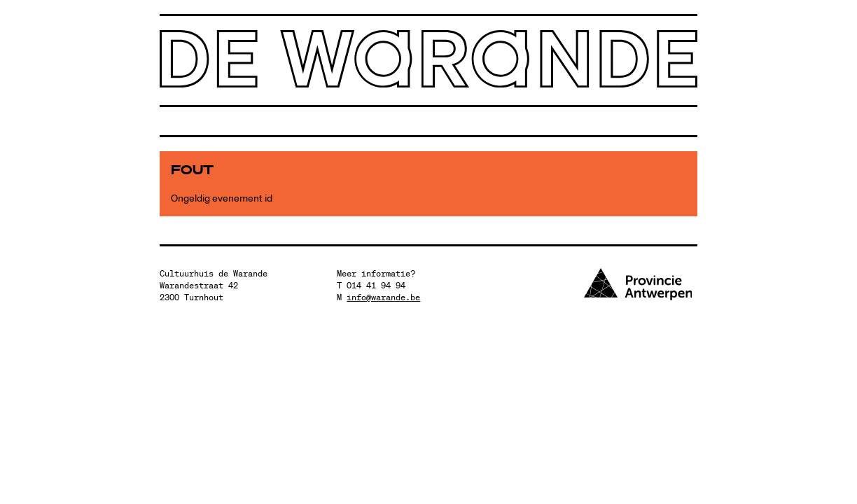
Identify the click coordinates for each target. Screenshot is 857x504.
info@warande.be (383, 297)
